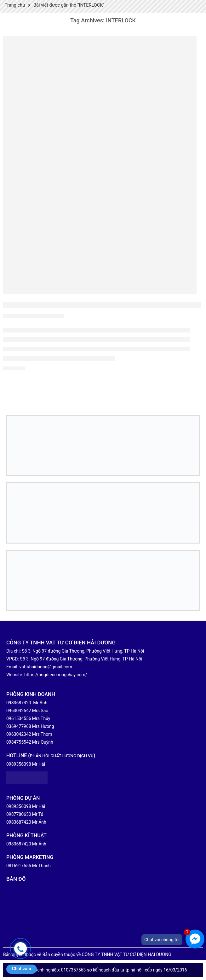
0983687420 (19, 703)
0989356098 (19, 764)
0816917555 (19, 866)
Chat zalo (22, 969)
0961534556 (19, 718)
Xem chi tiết (14, 369)
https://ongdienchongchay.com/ (56, 675)
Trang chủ (15, 5)
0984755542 (19, 742)
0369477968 (19, 726)
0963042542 (19, 711)
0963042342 (19, 734)
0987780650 (19, 814)
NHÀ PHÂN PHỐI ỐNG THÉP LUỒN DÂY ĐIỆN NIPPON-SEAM (102, 305)
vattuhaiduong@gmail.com (46, 667)
